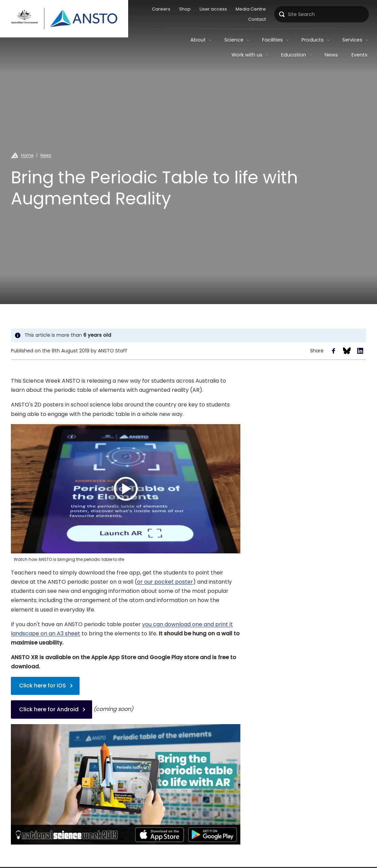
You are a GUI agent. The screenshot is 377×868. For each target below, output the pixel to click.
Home (27, 155)
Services (303, 40)
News (331, 55)
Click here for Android (49, 709)
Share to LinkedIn (360, 351)
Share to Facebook (334, 351)
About (148, 40)
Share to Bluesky (347, 351)
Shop (184, 9)
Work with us (347, 40)
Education (294, 55)
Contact (256, 19)
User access (212, 9)
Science (184, 40)
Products (263, 40)
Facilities (223, 40)
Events (359, 55)
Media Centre (250, 9)
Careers (160, 9)
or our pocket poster (165, 582)
